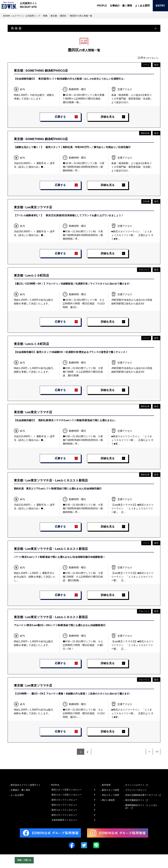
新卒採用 (106, 785)
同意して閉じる (24, 860)
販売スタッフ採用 (110, 790)
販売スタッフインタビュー (64, 800)
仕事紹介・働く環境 (121, 6)
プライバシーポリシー (136, 790)
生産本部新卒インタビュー (64, 820)
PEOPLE (102, 6)
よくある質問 (142, 6)
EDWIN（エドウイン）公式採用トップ (22, 16)
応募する (60, 117)
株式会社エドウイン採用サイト (26, 785)
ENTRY (160, 6)
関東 (45, 16)
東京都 (54, 16)
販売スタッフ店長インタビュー (67, 790)
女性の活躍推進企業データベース (141, 795)
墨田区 (63, 16)
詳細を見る (108, 117)
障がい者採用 (108, 800)
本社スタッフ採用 (110, 795)
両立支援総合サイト (135, 800)
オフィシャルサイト (135, 785)
